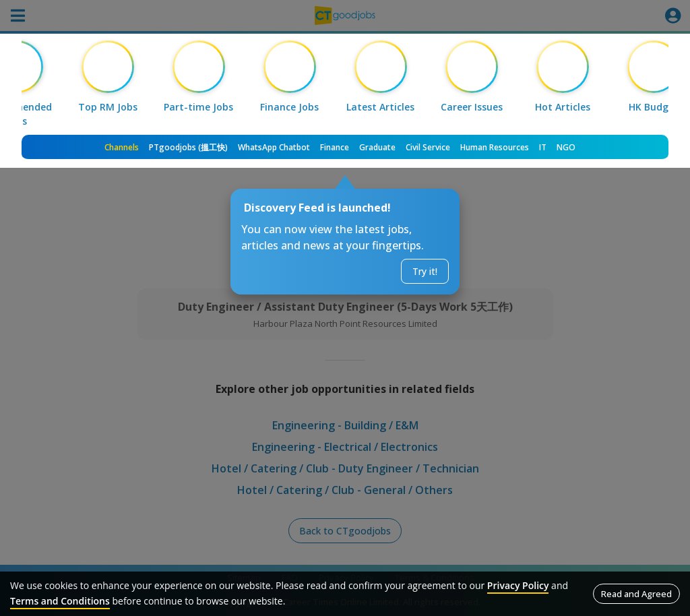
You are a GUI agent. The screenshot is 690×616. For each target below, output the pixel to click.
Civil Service (428, 147)
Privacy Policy (518, 585)
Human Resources (495, 147)
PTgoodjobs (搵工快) (188, 147)
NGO (566, 147)
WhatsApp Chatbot (274, 147)
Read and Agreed (636, 594)
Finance (335, 147)
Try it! (425, 271)
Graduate (377, 147)
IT (543, 147)
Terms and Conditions (60, 601)
